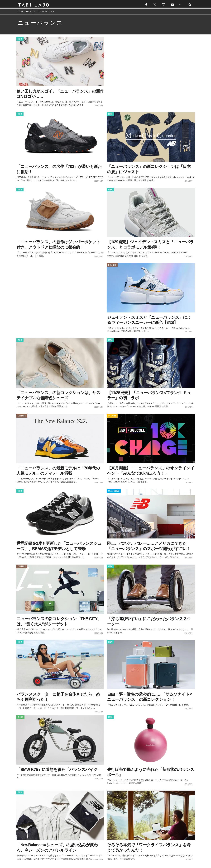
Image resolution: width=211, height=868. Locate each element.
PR (109, 794)
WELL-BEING (114, 492)
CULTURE (112, 266)
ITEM (20, 40)
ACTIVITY (112, 417)
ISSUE (20, 719)
